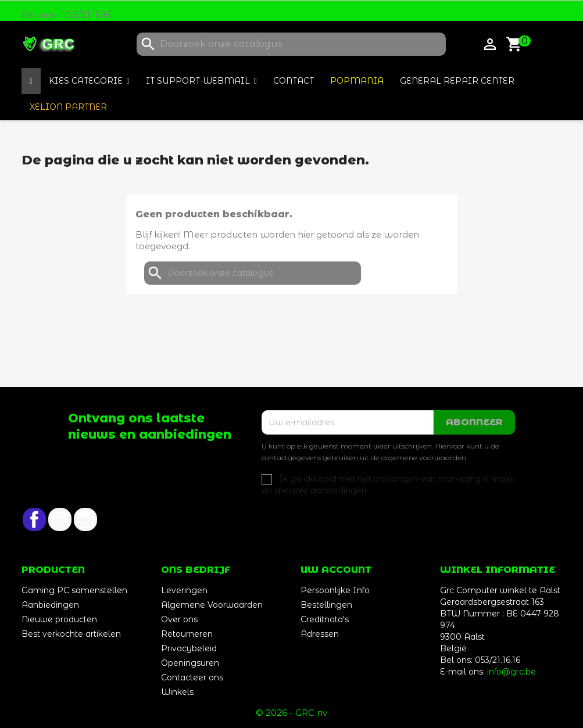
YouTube (60, 519)
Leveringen (184, 590)
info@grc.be (512, 672)
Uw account (336, 570)
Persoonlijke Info (335, 590)
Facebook (34, 519)
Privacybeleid (189, 648)
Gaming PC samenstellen (74, 590)
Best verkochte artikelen (71, 634)
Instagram (85, 519)
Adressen (320, 634)
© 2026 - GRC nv (291, 713)
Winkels (177, 692)
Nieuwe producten (59, 619)
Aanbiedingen (50, 605)
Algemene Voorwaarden (212, 605)
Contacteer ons (192, 677)
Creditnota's (325, 619)
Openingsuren (190, 663)
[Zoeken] (291, 44)
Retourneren (187, 634)
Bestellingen (326, 605)
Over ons (179, 619)
